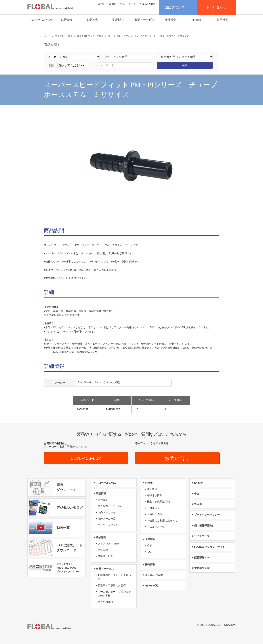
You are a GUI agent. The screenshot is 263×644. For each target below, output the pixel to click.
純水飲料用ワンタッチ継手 (90, 36)
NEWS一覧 (151, 586)
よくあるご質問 (154, 575)
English (112, 4)
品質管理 (103, 550)
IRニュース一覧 (156, 527)
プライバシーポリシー (207, 515)
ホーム (47, 36)
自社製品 (103, 500)
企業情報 (171, 20)
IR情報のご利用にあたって (162, 521)
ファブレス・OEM (108, 544)
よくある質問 (148, 4)
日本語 (101, 4)
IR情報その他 (155, 515)
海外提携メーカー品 (109, 506)
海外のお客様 (105, 602)
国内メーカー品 (107, 512)
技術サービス (105, 557)
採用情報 (223, 20)
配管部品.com (202, 558)
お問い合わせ (216, 7)
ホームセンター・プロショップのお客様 (114, 594)
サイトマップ (202, 536)
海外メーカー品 (107, 519)
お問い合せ (177, 458)
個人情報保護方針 (204, 526)
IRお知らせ (153, 508)
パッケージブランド (109, 525)
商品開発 (118, 20)
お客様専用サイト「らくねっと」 (114, 577)
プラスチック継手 (64, 36)
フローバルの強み (40, 20)
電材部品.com (202, 568)
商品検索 (92, 20)
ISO (149, 552)
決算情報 (152, 489)
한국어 (132, 4)
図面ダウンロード (178, 7)
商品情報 (66, 20)
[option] (131, 167)
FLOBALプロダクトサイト (210, 547)
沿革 (149, 546)
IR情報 (197, 20)
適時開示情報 (155, 496)
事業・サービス (144, 20)
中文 (123, 4)
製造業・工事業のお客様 (112, 586)
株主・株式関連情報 (158, 502)
